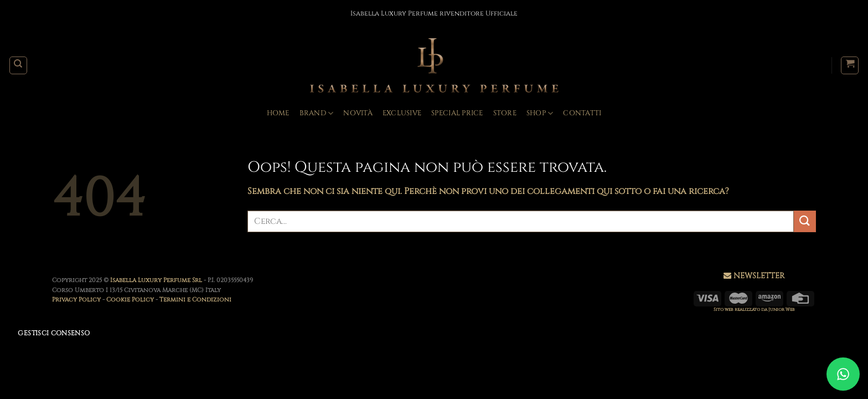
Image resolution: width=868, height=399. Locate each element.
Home (278, 113)
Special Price (457, 113)
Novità (358, 113)
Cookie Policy (130, 300)
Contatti (582, 113)
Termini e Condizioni (195, 300)
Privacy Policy (76, 300)
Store (505, 113)
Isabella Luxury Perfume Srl (157, 280)
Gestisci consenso (54, 333)
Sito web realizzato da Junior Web (754, 310)
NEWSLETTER (759, 276)
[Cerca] (18, 65)
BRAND (317, 113)
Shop (540, 113)
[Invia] (805, 221)
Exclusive (402, 113)
